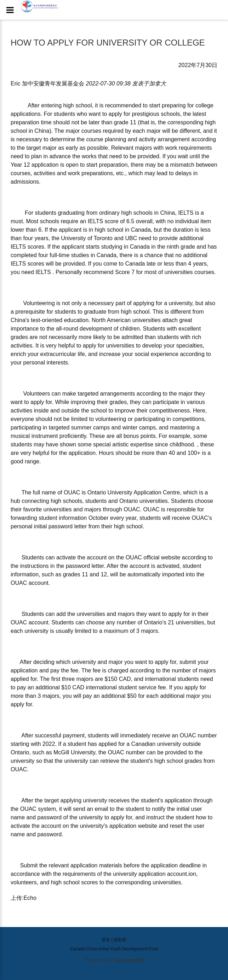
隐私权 (120, 940)
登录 (106, 940)
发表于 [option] (149, 84)
